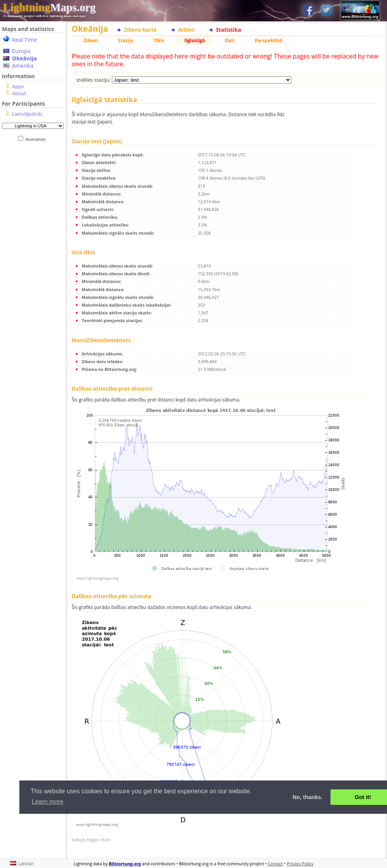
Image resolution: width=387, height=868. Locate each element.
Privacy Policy (300, 864)
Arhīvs (186, 30)
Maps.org (49, 7)
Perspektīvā (268, 40)
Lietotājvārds (27, 114)
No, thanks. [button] (308, 797)
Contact (276, 864)
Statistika (229, 30)
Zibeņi (91, 40)
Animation (37, 139)
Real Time (25, 40)
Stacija (126, 40)
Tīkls (159, 40)
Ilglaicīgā (194, 40)
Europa (21, 51)
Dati (230, 40)
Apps (18, 86)
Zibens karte (140, 30)
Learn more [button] (48, 802)
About (19, 93)
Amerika (23, 66)
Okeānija (24, 58)
